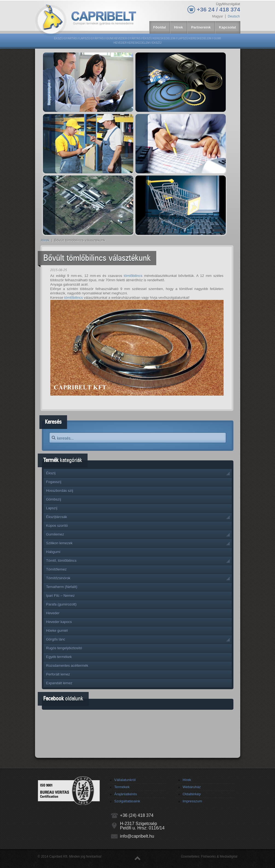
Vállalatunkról (125, 780)
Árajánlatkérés (125, 794)
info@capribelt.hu (137, 836)
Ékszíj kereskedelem (159, 38)
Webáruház (192, 787)
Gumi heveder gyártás (123, 38)
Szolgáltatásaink (127, 801)
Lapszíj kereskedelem (194, 38)
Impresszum (192, 801)
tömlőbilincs (133, 276)
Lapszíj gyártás (92, 38)
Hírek (45, 240)
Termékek (122, 787)
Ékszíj (157, 43)
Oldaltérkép (192, 794)
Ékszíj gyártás (66, 38)
